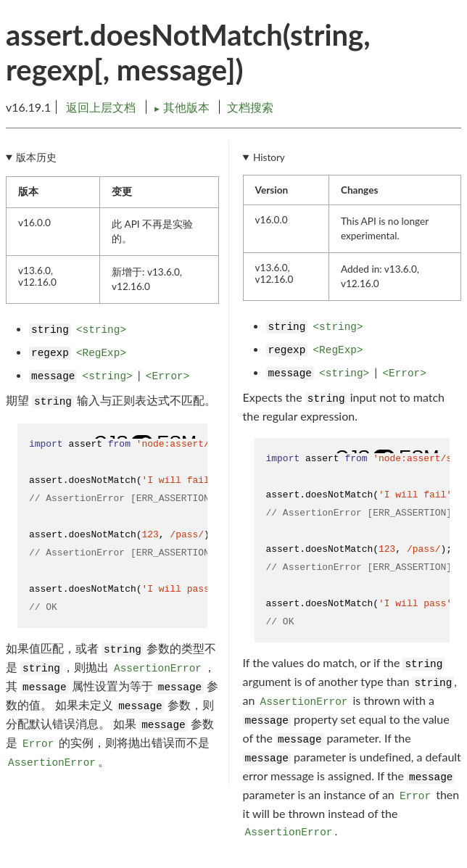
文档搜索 (250, 107)
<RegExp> (101, 353)
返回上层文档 (101, 107)
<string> (101, 330)
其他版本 (183, 107)
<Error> (168, 376)
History (269, 157)
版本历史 (36, 157)
